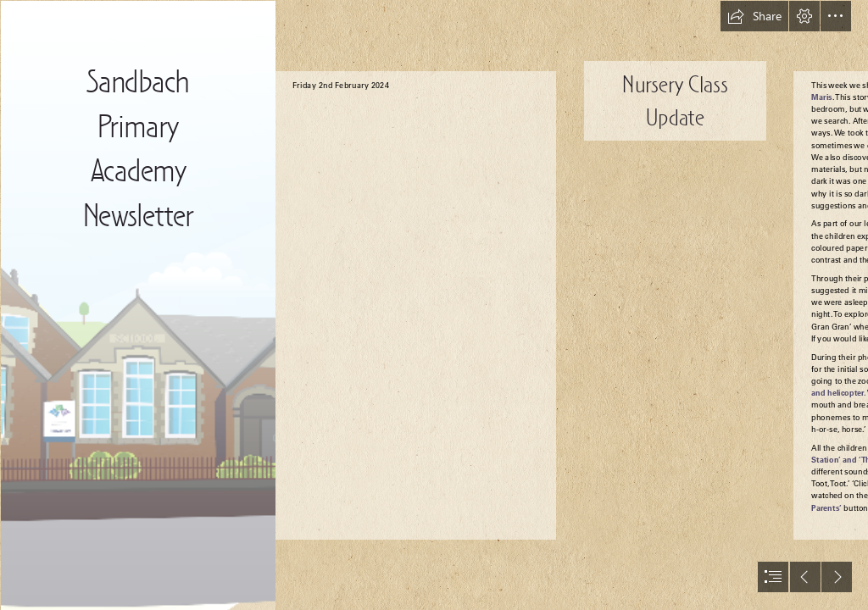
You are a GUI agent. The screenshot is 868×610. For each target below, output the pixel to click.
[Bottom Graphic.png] (137, 305)
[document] (434, 305)
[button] (754, 16)
